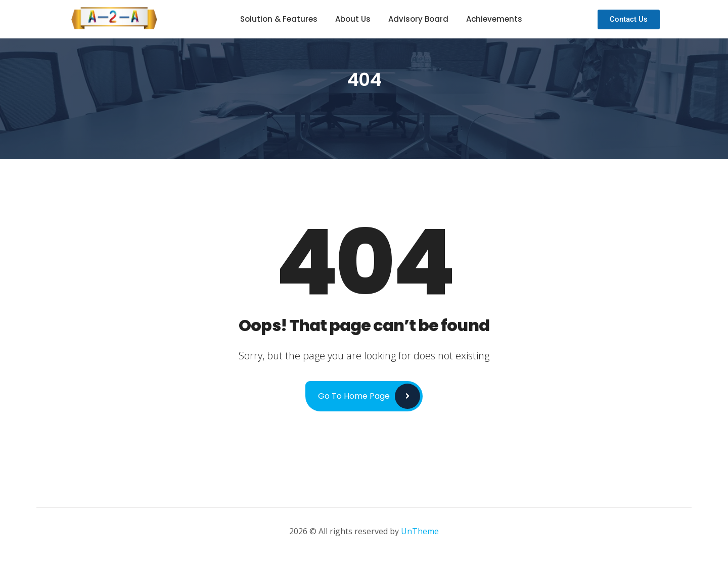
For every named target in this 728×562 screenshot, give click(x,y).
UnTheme (420, 531)
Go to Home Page (354, 396)
